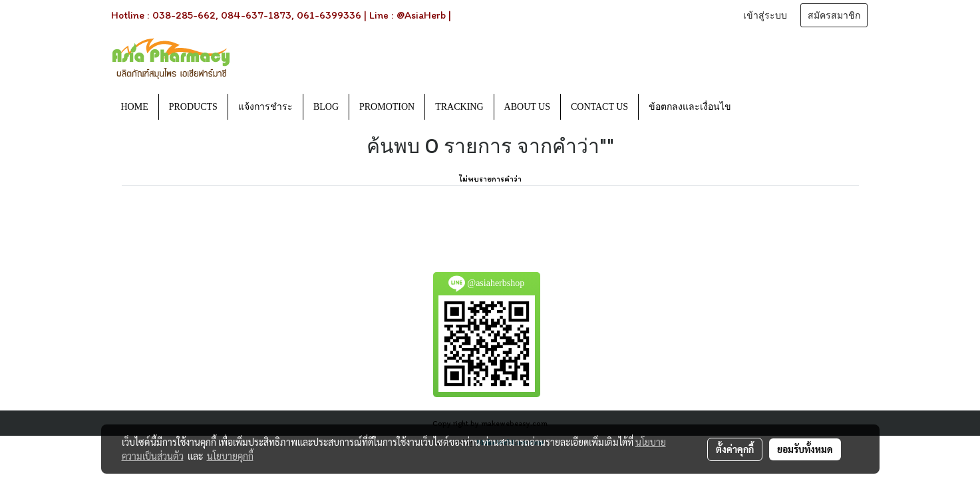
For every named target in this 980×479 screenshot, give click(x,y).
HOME (135, 107)
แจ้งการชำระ (265, 107)
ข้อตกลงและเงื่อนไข (690, 107)
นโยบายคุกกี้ (230, 456)
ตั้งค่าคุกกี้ (735, 449)
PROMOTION (387, 107)
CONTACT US (599, 107)
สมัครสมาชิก (834, 16)
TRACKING (459, 107)
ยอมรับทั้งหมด (805, 449)
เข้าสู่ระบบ (765, 16)
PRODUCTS (193, 107)
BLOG (326, 107)
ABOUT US (527, 107)
